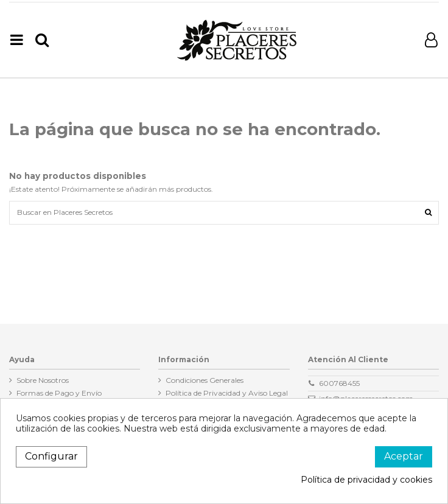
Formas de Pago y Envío (59, 393)
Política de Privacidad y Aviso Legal (227, 393)
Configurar (51, 456)
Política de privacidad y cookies (366, 480)
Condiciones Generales (205, 380)
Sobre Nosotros (43, 380)
